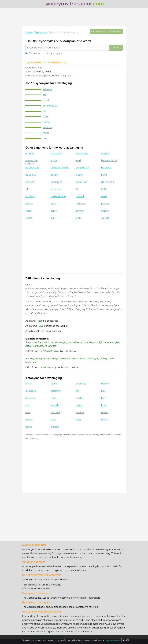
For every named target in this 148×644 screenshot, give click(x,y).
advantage (57, 153)
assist (46, 100)
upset (28, 427)
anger (29, 384)
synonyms (47, 41)
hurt (104, 398)
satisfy (29, 211)
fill (27, 189)
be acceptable (109, 160)
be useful (31, 175)
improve (47, 127)
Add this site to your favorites (106, 31)
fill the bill (56, 189)
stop (53, 420)
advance (48, 89)
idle (27, 405)
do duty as (56, 182)
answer (105, 153)
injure (79, 405)
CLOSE (126, 640)
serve (54, 211)
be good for (82, 168)
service (80, 211)
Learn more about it (112, 640)
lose (104, 405)
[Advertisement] (74, 17)
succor (105, 211)
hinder (79, 398)
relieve (105, 204)
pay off (29, 204)
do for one (82, 182)
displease (31, 391)
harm (54, 398)
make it (80, 196)
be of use (106, 168)
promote (81, 204)
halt (103, 391)
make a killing (58, 196)
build (104, 175)
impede (55, 405)
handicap (30, 398)
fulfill (104, 189)
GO (116, 48)
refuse (29, 420)
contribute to (50, 106)
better (79, 175)
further (47, 122)
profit (54, 204)
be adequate (32, 168)
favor (46, 117)
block (54, 384)
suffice (29, 218)
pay (45, 138)
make (46, 133)
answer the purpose (31, 162)
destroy (105, 384)
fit (77, 189)
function (30, 196)
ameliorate (82, 153)
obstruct (55, 412)
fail (78, 391)
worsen (55, 427)
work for (106, 218)
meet (104, 196)
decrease (81, 384)
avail (78, 160)
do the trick (107, 182)
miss (28, 412)
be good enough (60, 168)
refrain (105, 412)
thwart (105, 420)
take (78, 420)
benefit (55, 175)
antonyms (68, 41)
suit (53, 218)
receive (80, 412)
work (79, 218)
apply (54, 160)
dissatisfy (56, 391)
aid (45, 95)
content (30, 182)
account (30, 153)
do (44, 111)
